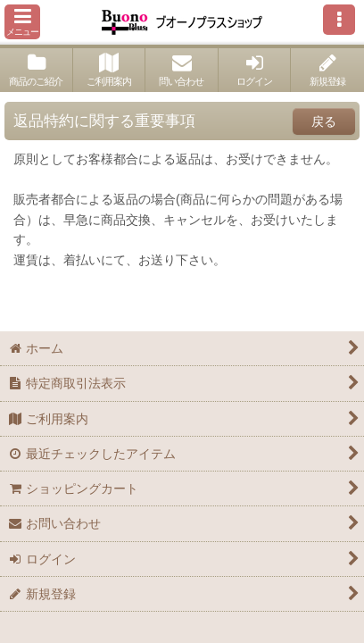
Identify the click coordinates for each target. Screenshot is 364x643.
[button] (22, 22)
